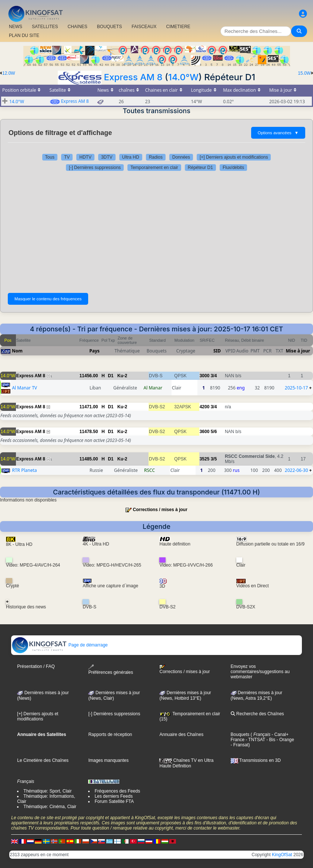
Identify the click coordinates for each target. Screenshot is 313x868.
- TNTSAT (255, 740)
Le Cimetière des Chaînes (43, 760)
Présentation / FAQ (36, 666)
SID (217, 351)
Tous (50, 157)
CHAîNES (77, 27)
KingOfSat (282, 855)
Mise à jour (298, 351)
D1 (111, 376)
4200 (205, 407)
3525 (205, 459)
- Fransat (240, 745)
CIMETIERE (178, 27)
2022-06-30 (297, 470)
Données (181, 157)
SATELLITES (45, 27)
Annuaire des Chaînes (181, 734)
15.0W (304, 73)
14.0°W (183, 77)
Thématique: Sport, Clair (47, 791)
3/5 (214, 459)
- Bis (270, 740)
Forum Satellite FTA (114, 801)
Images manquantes (108, 760)
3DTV (107, 157)
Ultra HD (131, 157)
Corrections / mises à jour (160, 510)
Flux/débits (233, 168)
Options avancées (278, 133)
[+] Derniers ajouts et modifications (234, 157)
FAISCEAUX (144, 27)
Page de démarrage (59, 645)
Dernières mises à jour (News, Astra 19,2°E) (257, 696)
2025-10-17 (297, 388)
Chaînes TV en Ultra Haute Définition (186, 763)
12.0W (9, 73)
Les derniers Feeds (114, 796)
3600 (205, 432)
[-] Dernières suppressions (95, 168)
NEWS (16, 27)
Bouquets (240, 734)
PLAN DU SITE (24, 36)
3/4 (214, 376)
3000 (205, 376)
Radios (156, 157)
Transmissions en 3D (256, 760)
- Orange (285, 740)
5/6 (214, 432)
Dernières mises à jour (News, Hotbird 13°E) (185, 696)
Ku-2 (122, 376)
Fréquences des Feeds (117, 791)
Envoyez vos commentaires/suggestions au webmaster (260, 672)
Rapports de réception (110, 734)
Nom (17, 351)
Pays (94, 351)
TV (67, 157)
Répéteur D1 (200, 168)
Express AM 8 (133, 77)
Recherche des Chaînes (257, 714)
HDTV (85, 157)
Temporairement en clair (154, 168)
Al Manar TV (24, 388)
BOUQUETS (109, 27)
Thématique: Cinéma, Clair (50, 807)
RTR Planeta (24, 470)
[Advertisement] (156, 230)
